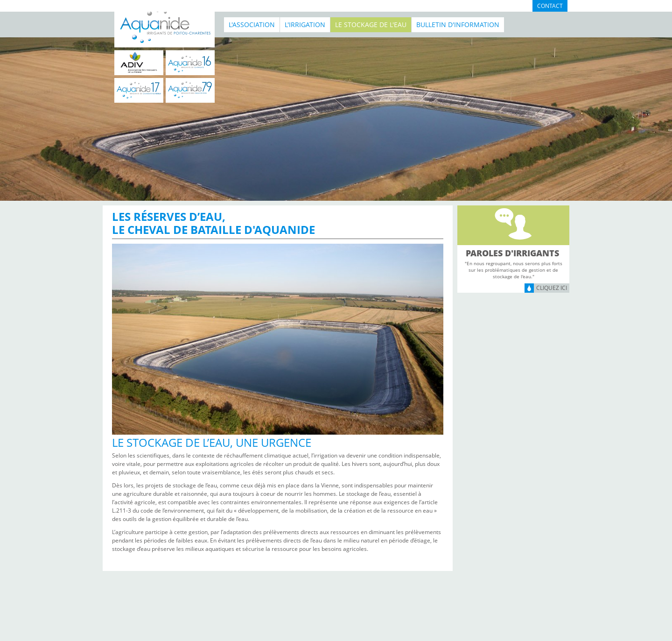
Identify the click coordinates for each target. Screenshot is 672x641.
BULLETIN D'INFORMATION (458, 25)
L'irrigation (305, 25)
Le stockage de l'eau (371, 25)
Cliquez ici (552, 288)
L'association (252, 25)
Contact (550, 6)
